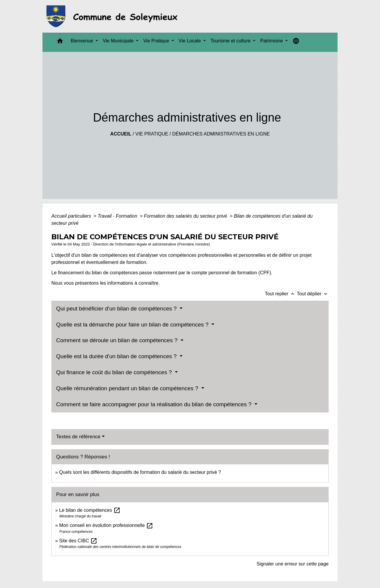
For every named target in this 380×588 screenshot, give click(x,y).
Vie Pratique (152, 134)
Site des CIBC (78, 541)
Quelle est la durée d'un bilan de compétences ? (117, 356)
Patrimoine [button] (272, 41)
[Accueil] (114, 16)
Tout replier (281, 294)
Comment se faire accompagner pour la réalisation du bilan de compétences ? (155, 404)
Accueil (121, 134)
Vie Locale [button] (190, 41)
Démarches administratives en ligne (221, 134)
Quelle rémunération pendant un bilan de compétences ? (128, 388)
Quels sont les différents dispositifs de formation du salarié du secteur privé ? (140, 472)
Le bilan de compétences (90, 510)
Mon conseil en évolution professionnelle (106, 525)
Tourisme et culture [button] (231, 41)
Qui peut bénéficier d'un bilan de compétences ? (117, 309)
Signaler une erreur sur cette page (293, 564)
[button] (60, 42)
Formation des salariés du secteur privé (186, 216)
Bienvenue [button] (83, 41)
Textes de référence (78, 437)
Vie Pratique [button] (157, 41)
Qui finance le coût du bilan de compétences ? (115, 372)
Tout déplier (313, 294)
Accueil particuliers (72, 216)
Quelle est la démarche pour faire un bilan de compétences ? (133, 325)
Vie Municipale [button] (119, 41)
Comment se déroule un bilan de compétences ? (118, 340)
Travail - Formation (118, 216)
